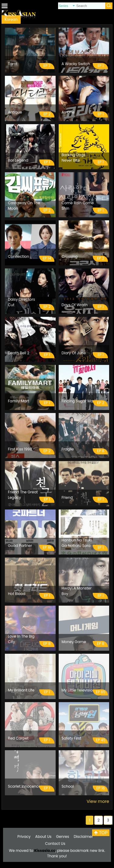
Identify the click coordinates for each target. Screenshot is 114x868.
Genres (63, 836)
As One (68, 112)
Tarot (13, 64)
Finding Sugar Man (79, 401)
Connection (19, 256)
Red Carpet (18, 738)
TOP (101, 833)
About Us (43, 836)
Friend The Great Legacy (23, 495)
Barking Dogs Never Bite (74, 157)
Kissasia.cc (45, 850)
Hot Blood (17, 594)
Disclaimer (83, 836)
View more (98, 801)
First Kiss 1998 (20, 449)
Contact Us (55, 843)
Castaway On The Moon (24, 206)
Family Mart (19, 401)
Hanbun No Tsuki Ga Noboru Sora (77, 543)
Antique (15, 112)
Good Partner (20, 546)
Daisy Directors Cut (21, 302)
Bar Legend (18, 160)
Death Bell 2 (19, 353)
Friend (67, 497)
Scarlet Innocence (24, 786)
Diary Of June (74, 353)
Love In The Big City (21, 639)
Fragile (68, 449)
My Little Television (78, 690)
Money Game (74, 642)
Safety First (72, 738)
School (68, 786)
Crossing (70, 256)
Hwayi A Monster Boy (77, 591)
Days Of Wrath (75, 305)
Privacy (24, 836)
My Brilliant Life (21, 690)
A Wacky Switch (76, 64)
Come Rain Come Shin (78, 206)
